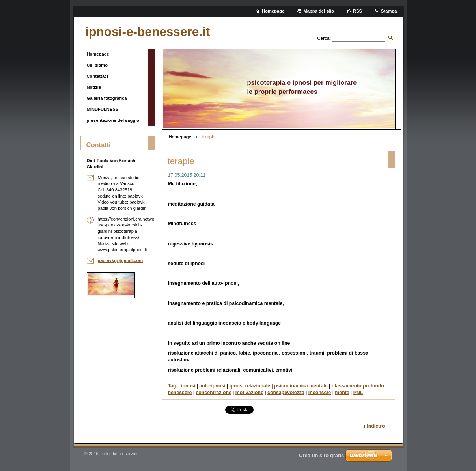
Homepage (180, 137)
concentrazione (213, 392)
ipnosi (188, 386)
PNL (358, 392)
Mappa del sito (319, 11)
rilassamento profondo (358, 386)
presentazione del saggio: (114, 120)
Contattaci (98, 76)
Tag (172, 386)
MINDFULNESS (103, 109)
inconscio (320, 392)
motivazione (249, 392)
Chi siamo (97, 65)
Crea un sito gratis (321, 455)
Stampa (389, 11)
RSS (357, 11)
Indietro (376, 426)
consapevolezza (286, 392)
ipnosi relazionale (250, 386)
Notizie (94, 87)
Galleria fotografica (107, 98)
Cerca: (324, 38)
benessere (180, 392)
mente (342, 392)
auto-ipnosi (212, 386)
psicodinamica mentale (301, 386)
